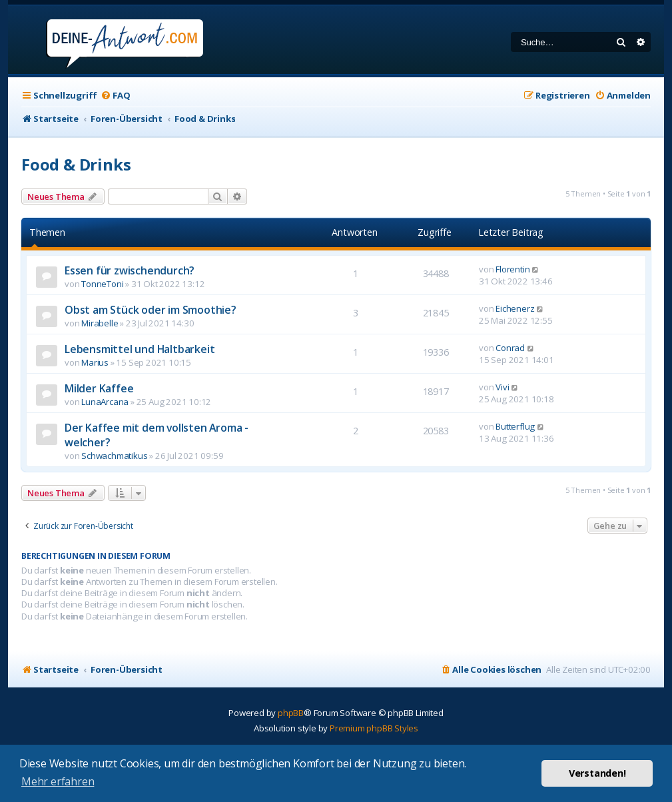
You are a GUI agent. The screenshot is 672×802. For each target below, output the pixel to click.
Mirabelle (100, 323)
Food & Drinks (76, 164)
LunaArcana (105, 402)
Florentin (512, 269)
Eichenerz (515, 308)
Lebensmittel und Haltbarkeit (140, 349)
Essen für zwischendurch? (130, 270)
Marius (95, 362)
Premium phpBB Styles (374, 728)
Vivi (502, 387)
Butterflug (515, 426)
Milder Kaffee (99, 388)
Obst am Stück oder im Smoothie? (151, 310)
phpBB (291, 713)
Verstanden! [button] (597, 773)
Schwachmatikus (114, 456)
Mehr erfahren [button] (58, 781)
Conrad (510, 348)
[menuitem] (115, 96)
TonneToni (102, 284)
